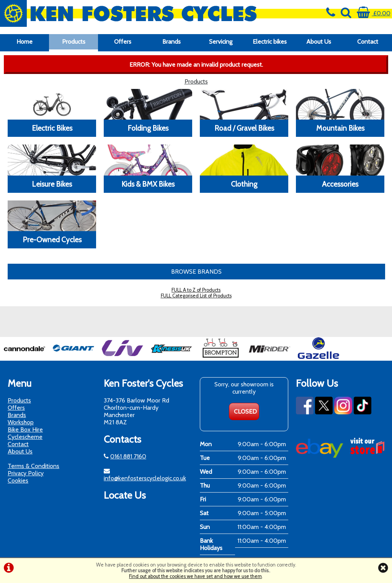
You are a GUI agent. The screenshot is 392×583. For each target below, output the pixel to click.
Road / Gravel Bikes (244, 128)
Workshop (21, 422)
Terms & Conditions (33, 466)
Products (74, 42)
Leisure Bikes (52, 184)
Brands (171, 42)
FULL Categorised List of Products (196, 296)
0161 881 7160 (128, 456)
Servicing (221, 42)
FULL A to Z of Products (196, 290)
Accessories (340, 184)
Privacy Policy (26, 473)
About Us (319, 42)
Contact (368, 42)
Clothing (244, 184)
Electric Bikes (52, 128)
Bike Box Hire (25, 429)
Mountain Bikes (340, 128)
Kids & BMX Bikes (148, 184)
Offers (123, 42)
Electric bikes (270, 42)
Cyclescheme (25, 437)
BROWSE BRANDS (196, 272)
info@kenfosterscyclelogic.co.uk (145, 478)
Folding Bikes (148, 128)
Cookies (18, 480)
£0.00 (374, 13)
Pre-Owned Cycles (52, 240)
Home (24, 42)
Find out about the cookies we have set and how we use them (195, 576)
